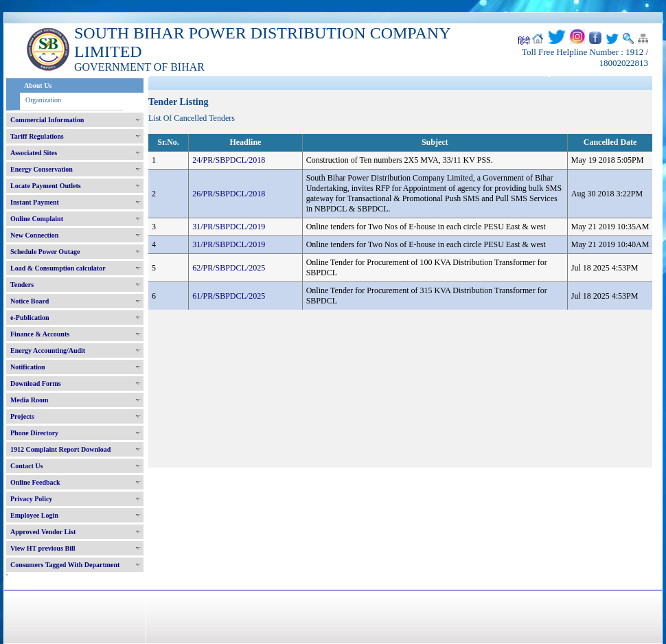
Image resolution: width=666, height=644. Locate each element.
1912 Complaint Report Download (60, 449)
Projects (22, 416)
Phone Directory (34, 433)
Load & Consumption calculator (58, 268)
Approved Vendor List (43, 532)
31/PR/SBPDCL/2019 (229, 227)
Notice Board (30, 301)
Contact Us (27, 466)
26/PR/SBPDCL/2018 (229, 194)
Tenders (22, 285)
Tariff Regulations (37, 136)
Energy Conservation (42, 169)
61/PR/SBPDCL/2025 (229, 296)
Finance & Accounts (40, 334)
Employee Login (34, 515)
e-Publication (30, 318)
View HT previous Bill (43, 548)
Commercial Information (47, 120)
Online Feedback (35, 482)
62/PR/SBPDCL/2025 (229, 268)
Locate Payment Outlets (46, 186)
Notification (28, 367)
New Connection (34, 235)
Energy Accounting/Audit (48, 350)
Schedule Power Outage (45, 252)
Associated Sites (34, 153)
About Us (38, 85)
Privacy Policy (31, 499)
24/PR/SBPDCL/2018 (229, 160)
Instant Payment (35, 202)
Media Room (29, 400)
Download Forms (36, 383)
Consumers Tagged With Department (65, 565)
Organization (43, 100)
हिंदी (524, 41)
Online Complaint (37, 219)
